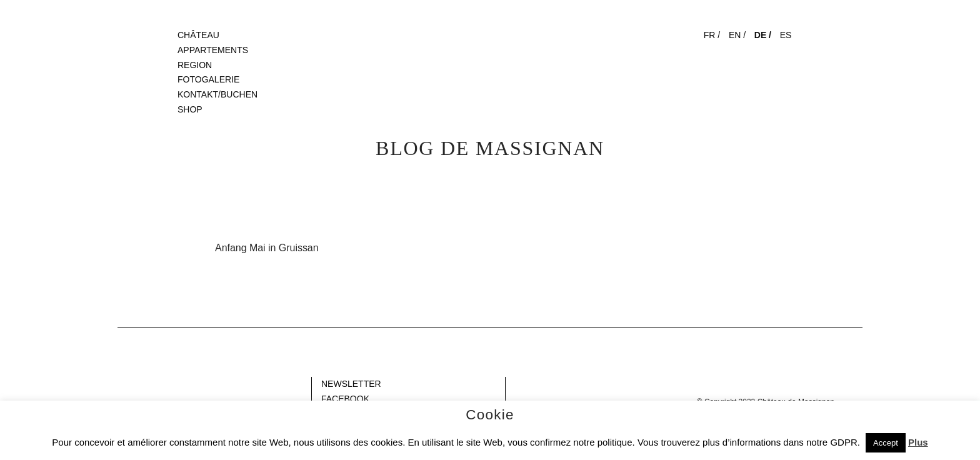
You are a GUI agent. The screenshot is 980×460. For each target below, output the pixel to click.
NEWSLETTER (351, 384)
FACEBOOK (345, 399)
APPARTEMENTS (213, 50)
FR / (712, 35)
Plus (918, 442)
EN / (737, 35)
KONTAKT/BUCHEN (217, 94)
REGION (195, 65)
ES (786, 35)
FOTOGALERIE (208, 79)
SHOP (190, 109)
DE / (763, 35)
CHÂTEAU (198, 35)
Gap (517, 384)
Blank (128, 384)
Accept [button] (886, 443)
